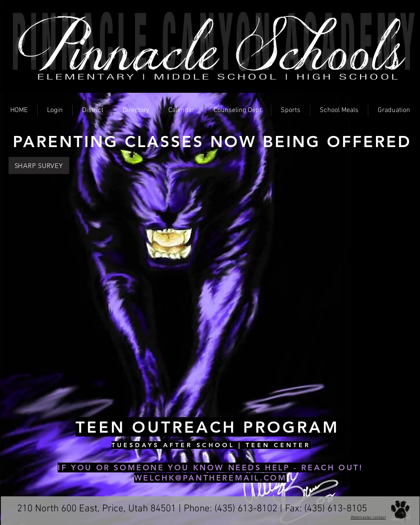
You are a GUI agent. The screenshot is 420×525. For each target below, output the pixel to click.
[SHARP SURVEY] (39, 165)
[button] (55, 110)
